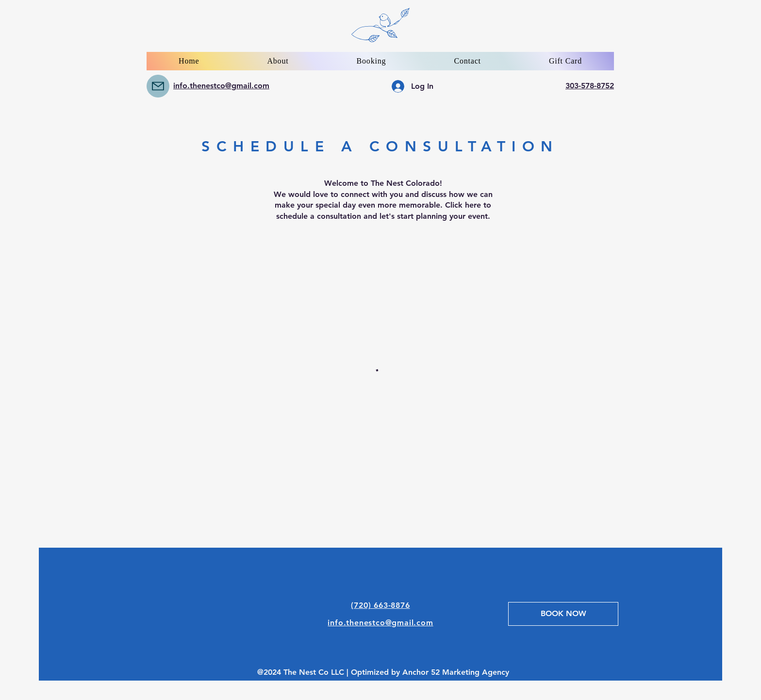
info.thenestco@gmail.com (221, 86)
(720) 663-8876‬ (380, 605)
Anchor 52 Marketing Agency (456, 672)
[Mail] (158, 86)
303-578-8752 (590, 86)
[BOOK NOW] (563, 614)
